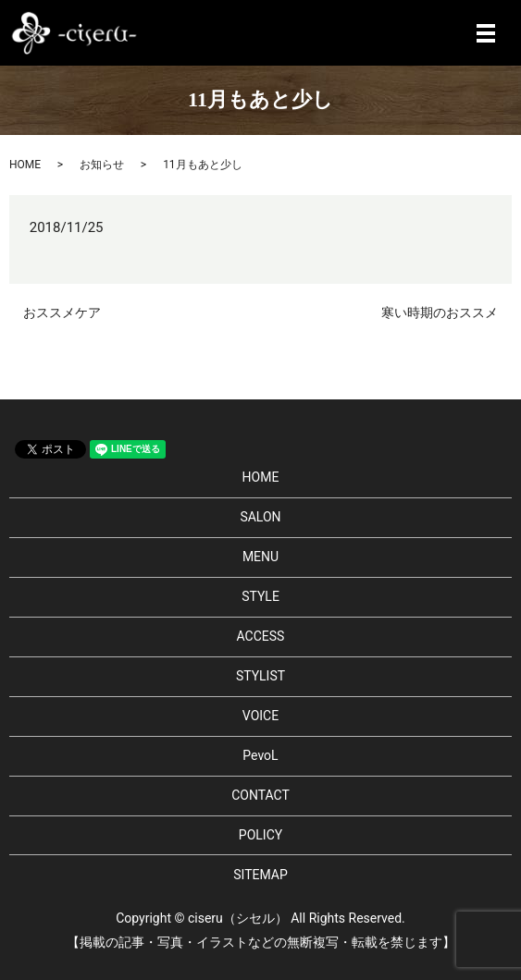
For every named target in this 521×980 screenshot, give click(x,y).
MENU (260, 557)
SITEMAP (260, 875)
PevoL (260, 755)
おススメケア (62, 312)
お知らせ (102, 165)
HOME (25, 165)
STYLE (260, 596)
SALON (260, 517)
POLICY (260, 835)
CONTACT (260, 795)
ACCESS (261, 636)
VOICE (260, 716)
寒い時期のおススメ (440, 312)
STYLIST (260, 676)
